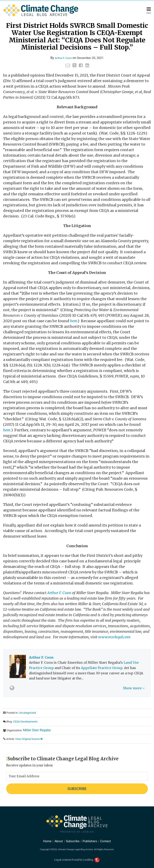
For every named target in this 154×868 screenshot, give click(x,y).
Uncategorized (27, 713)
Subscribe (73, 841)
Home (47, 841)
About (59, 841)
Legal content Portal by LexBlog (77, 860)
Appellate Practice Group (102, 668)
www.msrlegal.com (114, 637)
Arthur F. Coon (63, 58)
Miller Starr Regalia (37, 730)
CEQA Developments (25, 722)
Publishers (90, 841)
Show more (134, 688)
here (7, 430)
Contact (106, 841)
